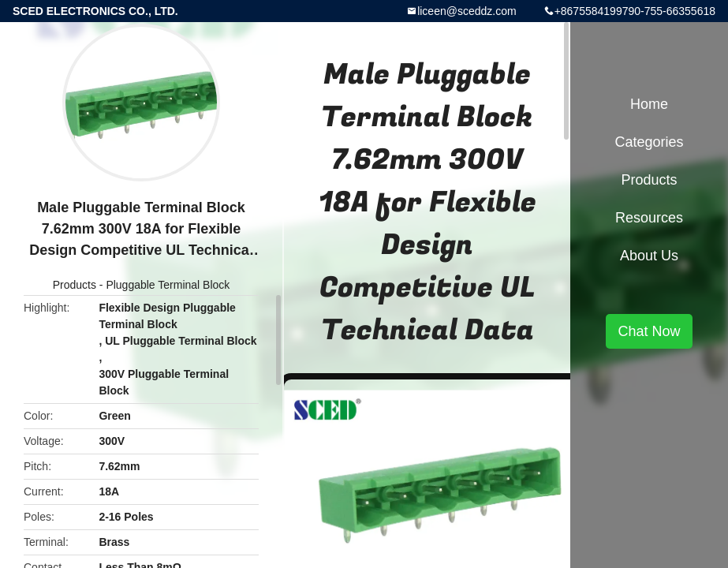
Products (75, 285)
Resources (649, 218)
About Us (649, 256)
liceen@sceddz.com (467, 11)
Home (649, 104)
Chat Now (649, 331)
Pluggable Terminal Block (168, 285)
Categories (649, 142)
